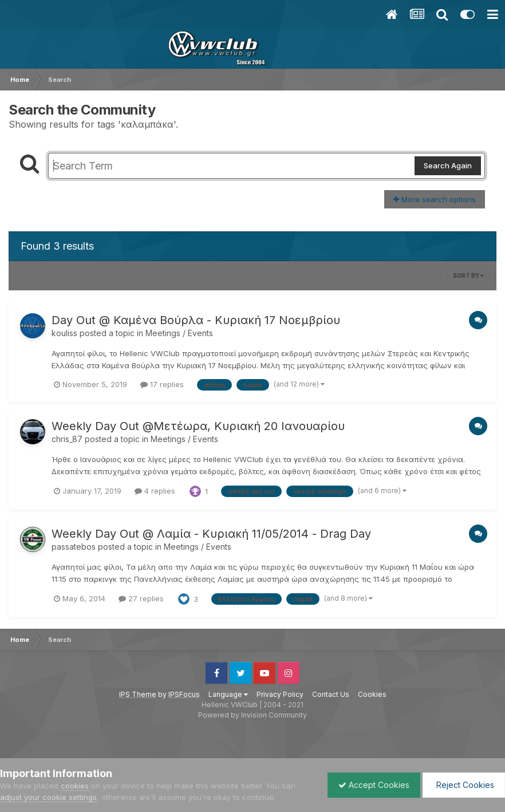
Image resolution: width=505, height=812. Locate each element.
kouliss (64, 333)
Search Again (448, 165)
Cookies (372, 694)
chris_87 (67, 439)
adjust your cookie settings (48, 797)
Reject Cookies (463, 785)
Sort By (468, 275)
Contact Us (331, 694)
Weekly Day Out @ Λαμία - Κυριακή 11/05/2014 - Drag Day (211, 534)
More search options (435, 199)
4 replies (155, 491)
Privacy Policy (280, 694)
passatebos (74, 547)
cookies (75, 786)
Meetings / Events (179, 333)
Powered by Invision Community (253, 715)
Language (228, 694)
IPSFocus (184, 694)
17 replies (162, 384)
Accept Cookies (371, 785)
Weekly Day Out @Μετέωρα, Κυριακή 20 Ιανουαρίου (198, 426)
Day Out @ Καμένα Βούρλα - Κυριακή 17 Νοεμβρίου (196, 320)
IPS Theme (138, 694)
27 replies (141, 598)
